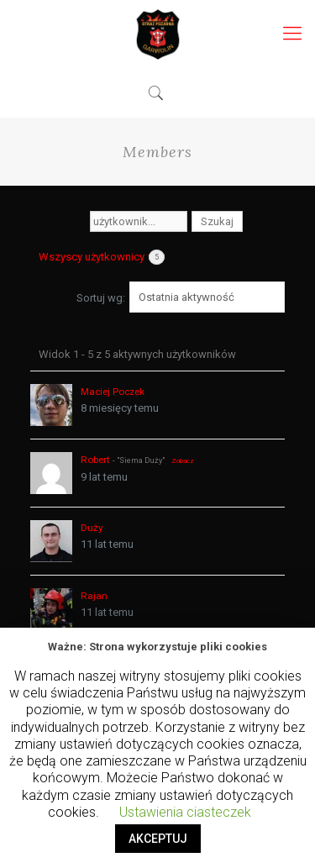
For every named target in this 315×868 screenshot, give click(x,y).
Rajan (94, 596)
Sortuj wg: (101, 298)
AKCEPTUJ (158, 839)
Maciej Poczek (113, 392)
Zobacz (183, 461)
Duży (92, 528)
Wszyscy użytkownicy (102, 257)
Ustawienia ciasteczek (185, 812)
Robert (95, 460)
